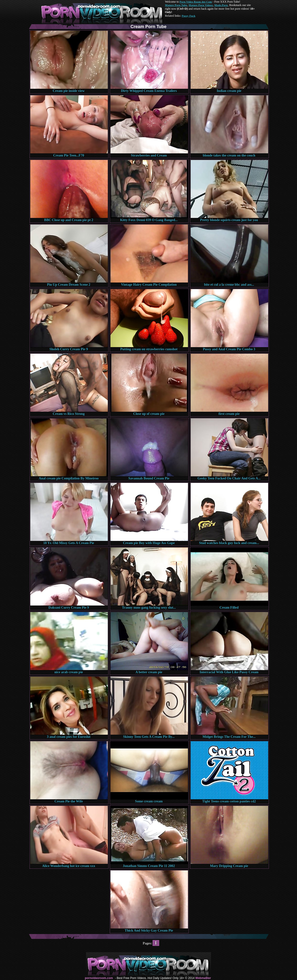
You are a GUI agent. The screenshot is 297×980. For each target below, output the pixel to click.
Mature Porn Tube (176, 5)
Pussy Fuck (188, 16)
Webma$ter (203, 978)
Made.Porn (221, 5)
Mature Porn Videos (201, 5)
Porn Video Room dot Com (196, 2)
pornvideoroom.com (99, 978)
